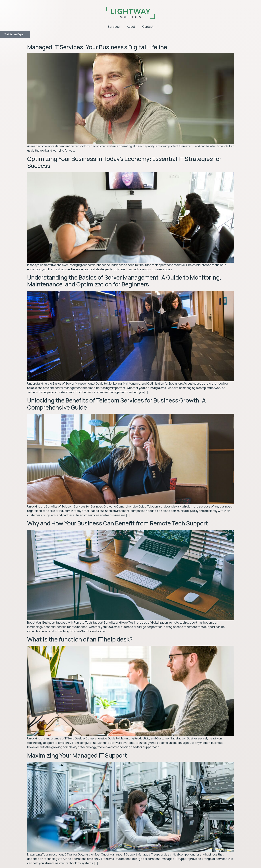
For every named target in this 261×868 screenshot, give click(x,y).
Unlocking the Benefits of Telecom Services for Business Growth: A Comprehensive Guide (116, 404)
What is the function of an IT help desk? (80, 639)
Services (114, 27)
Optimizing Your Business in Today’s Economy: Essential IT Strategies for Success (124, 162)
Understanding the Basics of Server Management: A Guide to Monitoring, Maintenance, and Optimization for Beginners (124, 281)
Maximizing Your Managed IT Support (77, 755)
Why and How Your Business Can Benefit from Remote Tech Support (118, 523)
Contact (148, 27)
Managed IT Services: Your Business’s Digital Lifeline (97, 47)
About (131, 27)
